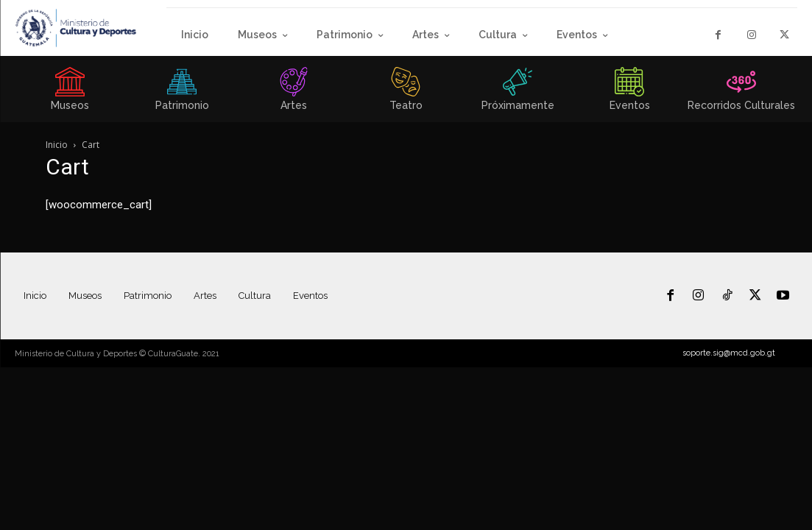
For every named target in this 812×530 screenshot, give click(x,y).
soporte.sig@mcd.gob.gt (729, 353)
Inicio (57, 145)
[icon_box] (70, 93)
